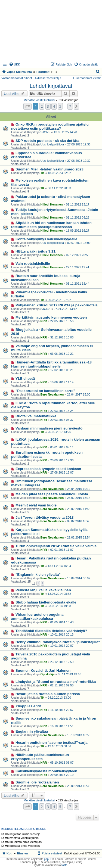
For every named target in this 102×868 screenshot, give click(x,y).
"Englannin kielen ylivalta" (38, 575)
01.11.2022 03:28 (78, 217)
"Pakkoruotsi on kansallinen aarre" (45, 391)
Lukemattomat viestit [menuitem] (87, 78)
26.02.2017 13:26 (60, 432)
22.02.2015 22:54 (79, 537)
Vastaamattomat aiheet (17, 78)
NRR (44, 321)
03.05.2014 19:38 (60, 606)
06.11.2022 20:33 (60, 188)
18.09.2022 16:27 (78, 231)
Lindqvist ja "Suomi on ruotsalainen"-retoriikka (56, 682)
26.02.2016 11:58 (79, 509)
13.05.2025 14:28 (66, 132)
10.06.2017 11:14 (62, 382)
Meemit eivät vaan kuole (36, 505)
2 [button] (42, 106)
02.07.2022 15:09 (79, 243)
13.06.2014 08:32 (60, 594)
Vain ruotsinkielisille (33, 264)
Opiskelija (48, 674)
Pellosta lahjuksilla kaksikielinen (43, 590)
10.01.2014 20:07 (62, 646)
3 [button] (48, 106)
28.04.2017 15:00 (79, 394)
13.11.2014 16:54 (60, 566)
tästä (64, 865)
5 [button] (60, 106)
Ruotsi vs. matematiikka (36, 416)
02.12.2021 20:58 (78, 255)
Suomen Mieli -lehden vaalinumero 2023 (50, 169)
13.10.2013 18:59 (79, 735)
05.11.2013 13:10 (70, 674)
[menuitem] (15, 64)
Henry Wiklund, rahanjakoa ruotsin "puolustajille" (58, 642)
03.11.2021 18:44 (78, 284)
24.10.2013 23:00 (60, 698)
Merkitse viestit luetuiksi (39, 100)
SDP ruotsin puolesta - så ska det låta (47, 141)
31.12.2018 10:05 (62, 337)
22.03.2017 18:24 (62, 411)
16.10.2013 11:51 (62, 726)
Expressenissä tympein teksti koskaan (48, 469)
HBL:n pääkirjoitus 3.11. (36, 251)
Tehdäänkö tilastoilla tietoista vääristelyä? (51, 631)
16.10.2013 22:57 (62, 710)
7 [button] (70, 106)
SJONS (46, 132)
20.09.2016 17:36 (62, 460)
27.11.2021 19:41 (78, 267)
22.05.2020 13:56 (62, 321)
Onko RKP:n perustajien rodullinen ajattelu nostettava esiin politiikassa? (50, 126)
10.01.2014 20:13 (62, 634)
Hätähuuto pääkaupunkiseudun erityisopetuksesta (40, 757)
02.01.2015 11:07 (62, 550)
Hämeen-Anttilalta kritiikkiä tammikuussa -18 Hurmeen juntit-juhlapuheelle (51, 364)
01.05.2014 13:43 (62, 622)
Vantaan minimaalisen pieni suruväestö (49, 428)
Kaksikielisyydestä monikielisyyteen (46, 771)
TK (43, 173)
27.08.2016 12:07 (62, 472)
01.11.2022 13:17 (78, 204)
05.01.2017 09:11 (62, 447)
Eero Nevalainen (52, 394)
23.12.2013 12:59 (62, 662)
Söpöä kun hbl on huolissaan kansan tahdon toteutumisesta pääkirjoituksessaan (51, 225)
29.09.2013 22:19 (62, 775)
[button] (27, 106)
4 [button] (54, 106)
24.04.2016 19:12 (79, 489)
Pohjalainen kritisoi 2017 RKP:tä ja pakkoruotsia (57, 305)
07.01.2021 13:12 (66, 309)
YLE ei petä (25, 379)
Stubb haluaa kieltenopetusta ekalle (46, 602)
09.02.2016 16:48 (79, 521)
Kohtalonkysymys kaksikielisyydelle (46, 239)
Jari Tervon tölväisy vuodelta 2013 (45, 517)
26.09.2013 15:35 (79, 786)
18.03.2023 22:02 (60, 173)
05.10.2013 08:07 (62, 763)
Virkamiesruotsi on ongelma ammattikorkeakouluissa (37, 617)
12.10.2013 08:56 (60, 746)
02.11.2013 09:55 (62, 685)
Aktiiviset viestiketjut (48, 78)
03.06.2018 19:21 (62, 354)
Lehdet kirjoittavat (51, 86)
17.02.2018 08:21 (62, 370)
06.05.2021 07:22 (60, 300)
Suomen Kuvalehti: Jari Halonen (43, 671)
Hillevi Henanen (52, 204)
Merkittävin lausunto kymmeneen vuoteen (51, 317)
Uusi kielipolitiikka (52, 144)
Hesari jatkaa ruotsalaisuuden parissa (48, 694)
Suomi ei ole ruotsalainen (37, 782)
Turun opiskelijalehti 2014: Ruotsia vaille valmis (56, 546)
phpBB (48, 859)
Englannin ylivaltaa (32, 731)
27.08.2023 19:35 (79, 144)
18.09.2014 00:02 (79, 578)
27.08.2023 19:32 (79, 161)
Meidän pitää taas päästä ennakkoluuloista (52, 494)
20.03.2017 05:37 (62, 420)
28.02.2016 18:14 (79, 498)
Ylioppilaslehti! (28, 706)
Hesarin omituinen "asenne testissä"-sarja (52, 743)
